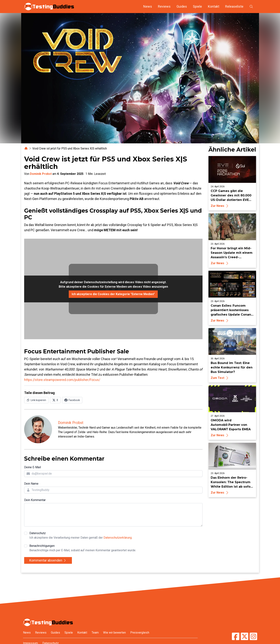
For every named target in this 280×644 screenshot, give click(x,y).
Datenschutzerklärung (118, 538)
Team (95, 633)
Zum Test (220, 378)
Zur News (220, 206)
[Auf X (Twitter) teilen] (55, 400)
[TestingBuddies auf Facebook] (236, 636)
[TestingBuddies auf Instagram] (253, 636)
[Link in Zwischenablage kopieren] (36, 400)
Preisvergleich (140, 633)
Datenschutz (81, 536)
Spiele (197, 6)
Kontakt (214, 6)
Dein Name (31, 484)
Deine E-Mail (33, 467)
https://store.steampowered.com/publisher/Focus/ (62, 380)
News (148, 6)
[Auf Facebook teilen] (72, 400)
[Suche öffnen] (251, 7)
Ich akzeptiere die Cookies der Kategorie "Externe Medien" (113, 294)
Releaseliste (234, 6)
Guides (182, 6)
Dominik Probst (41, 174)
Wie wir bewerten (114, 633)
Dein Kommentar (35, 500)
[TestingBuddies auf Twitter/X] (245, 636)
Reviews (164, 6)
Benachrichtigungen (83, 548)
